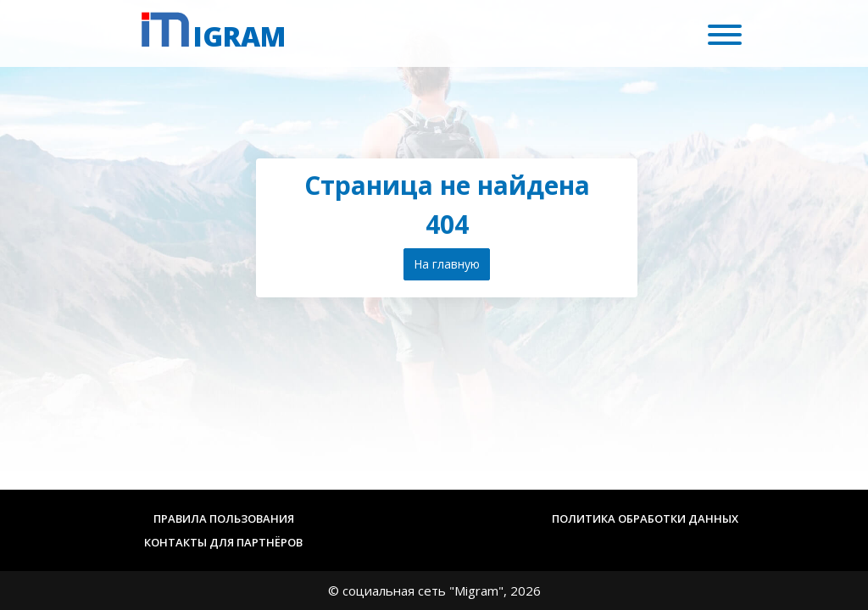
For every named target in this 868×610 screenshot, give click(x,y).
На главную (447, 264)
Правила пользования (224, 518)
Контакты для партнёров (223, 542)
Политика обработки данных (645, 518)
